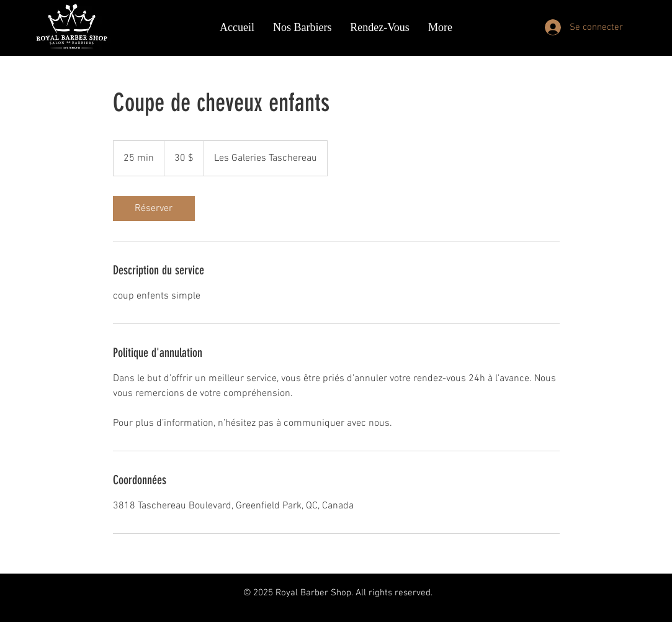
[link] (154, 209)
